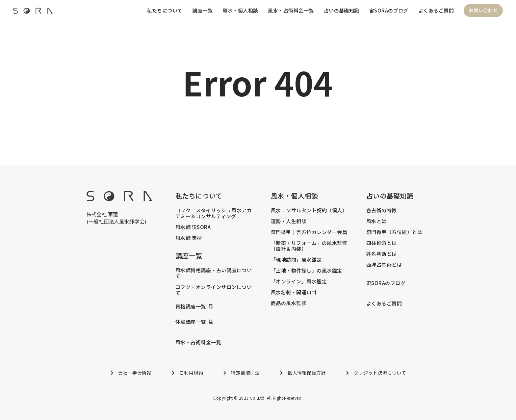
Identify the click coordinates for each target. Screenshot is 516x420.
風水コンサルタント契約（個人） (309, 210)
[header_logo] (33, 13)
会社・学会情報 (135, 373)
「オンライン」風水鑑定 (299, 281)
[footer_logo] (119, 199)
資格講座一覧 (191, 306)
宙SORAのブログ (388, 10)
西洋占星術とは (384, 265)
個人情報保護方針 (307, 373)
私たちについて (164, 10)
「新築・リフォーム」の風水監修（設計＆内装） (309, 246)
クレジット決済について (380, 373)
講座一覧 (202, 10)
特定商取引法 (245, 373)
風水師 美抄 (189, 238)
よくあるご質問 (436, 10)
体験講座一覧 (191, 322)
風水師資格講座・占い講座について (214, 273)
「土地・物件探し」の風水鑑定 (307, 271)
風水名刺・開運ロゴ (294, 292)
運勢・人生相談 (289, 221)
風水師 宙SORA (193, 227)
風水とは (376, 221)
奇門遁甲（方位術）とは (394, 232)
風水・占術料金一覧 (291, 10)
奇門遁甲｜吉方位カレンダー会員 (309, 232)
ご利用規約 (191, 373)
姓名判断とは (382, 254)
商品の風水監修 (289, 303)
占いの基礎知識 (341, 10)
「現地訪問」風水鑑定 (296, 260)
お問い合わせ (483, 11)
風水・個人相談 (240, 10)
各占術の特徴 (382, 210)
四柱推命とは (382, 243)
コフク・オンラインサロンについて (214, 290)
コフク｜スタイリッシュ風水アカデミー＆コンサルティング (214, 213)
